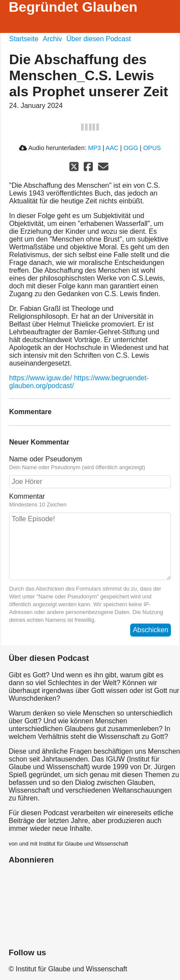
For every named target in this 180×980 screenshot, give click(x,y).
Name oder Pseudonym (90, 463)
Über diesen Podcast (99, 39)
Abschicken (151, 630)
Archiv (52, 39)
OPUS (152, 148)
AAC (112, 148)
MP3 (95, 148)
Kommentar (90, 500)
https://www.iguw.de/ (41, 378)
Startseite (24, 39)
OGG (131, 148)
